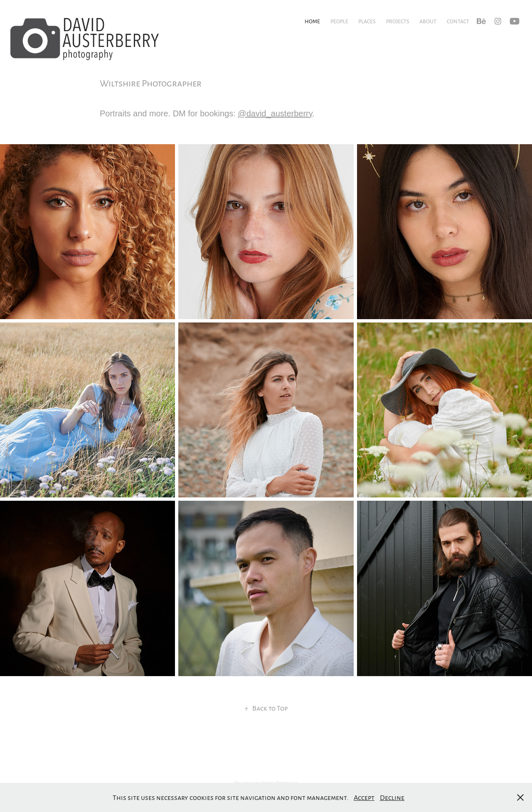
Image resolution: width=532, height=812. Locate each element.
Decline (392, 797)
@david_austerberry (275, 113)
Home (312, 21)
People (339, 21)
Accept (364, 797)
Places (367, 21)
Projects (398, 21)
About (428, 21)
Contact (458, 21)
